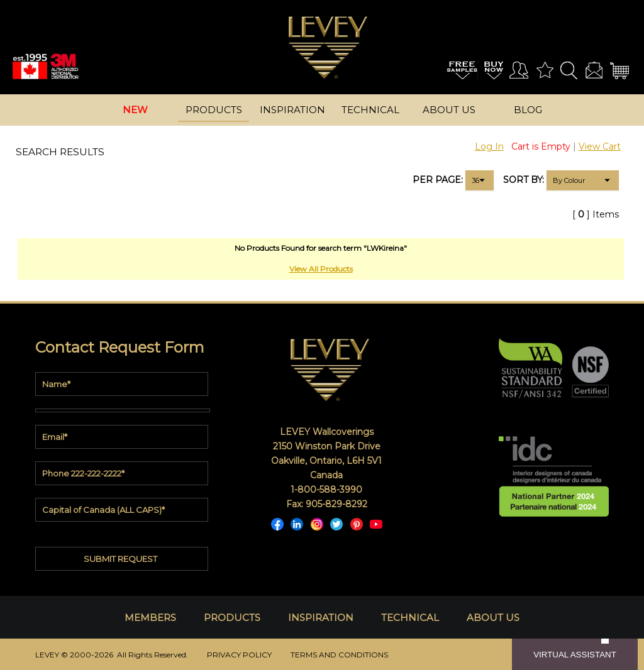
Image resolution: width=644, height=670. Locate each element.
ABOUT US (493, 618)
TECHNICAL (410, 618)
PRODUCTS (232, 618)
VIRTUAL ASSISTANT (575, 655)
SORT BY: (524, 180)
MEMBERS (150, 618)
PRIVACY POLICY (239, 655)
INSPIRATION (321, 618)
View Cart (600, 146)
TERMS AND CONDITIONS (339, 655)
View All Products (321, 269)
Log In (489, 146)
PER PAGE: (438, 180)
